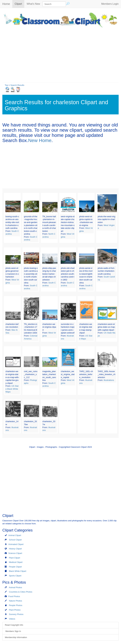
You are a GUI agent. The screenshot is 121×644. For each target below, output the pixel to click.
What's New (33, 4)
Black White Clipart (18, 571)
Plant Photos (15, 610)
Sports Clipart (15, 576)
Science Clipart (15, 553)
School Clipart (15, 540)
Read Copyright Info (14, 625)
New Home (40, 140)
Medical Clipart (16, 562)
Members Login (110, 4)
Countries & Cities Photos (21, 592)
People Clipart (15, 567)
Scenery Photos (16, 614)
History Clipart (15, 549)
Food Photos (14, 596)
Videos (12, 619)
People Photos (16, 605)
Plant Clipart (15, 558)
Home (6, 4)
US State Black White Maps (12, 389)
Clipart (19, 4)
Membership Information (16, 637)
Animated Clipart (16, 544)
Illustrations (109, 380)
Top (6, 85)
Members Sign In (13, 631)
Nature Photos (16, 601)
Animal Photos (15, 587)
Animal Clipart (15, 535)
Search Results (17, 85)
